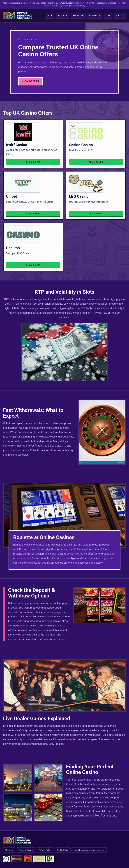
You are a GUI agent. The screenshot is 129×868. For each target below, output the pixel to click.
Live (108, 16)
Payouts (63, 16)
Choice (120, 16)
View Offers (30, 81)
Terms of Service (26, 850)
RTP (50, 16)
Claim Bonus (33, 162)
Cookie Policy (63, 850)
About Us (9, 850)
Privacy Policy (45, 850)
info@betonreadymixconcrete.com (89, 850)
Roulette (78, 16)
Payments (95, 16)
